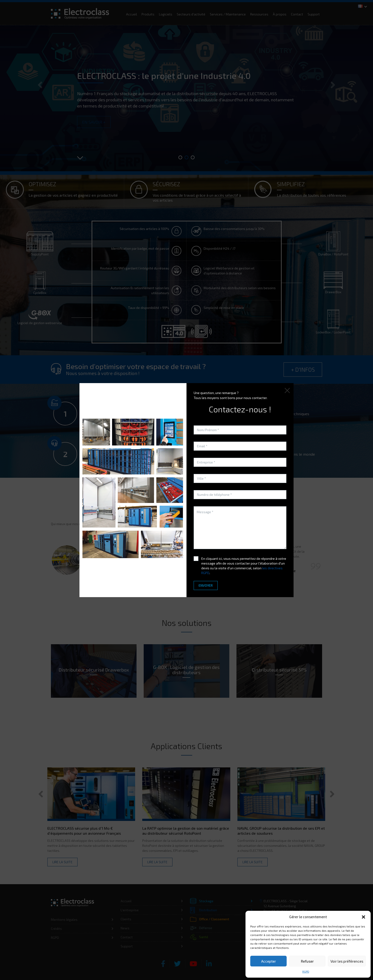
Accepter (269, 961)
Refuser (307, 961)
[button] (363, 917)
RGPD (306, 971)
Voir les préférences (347, 961)
